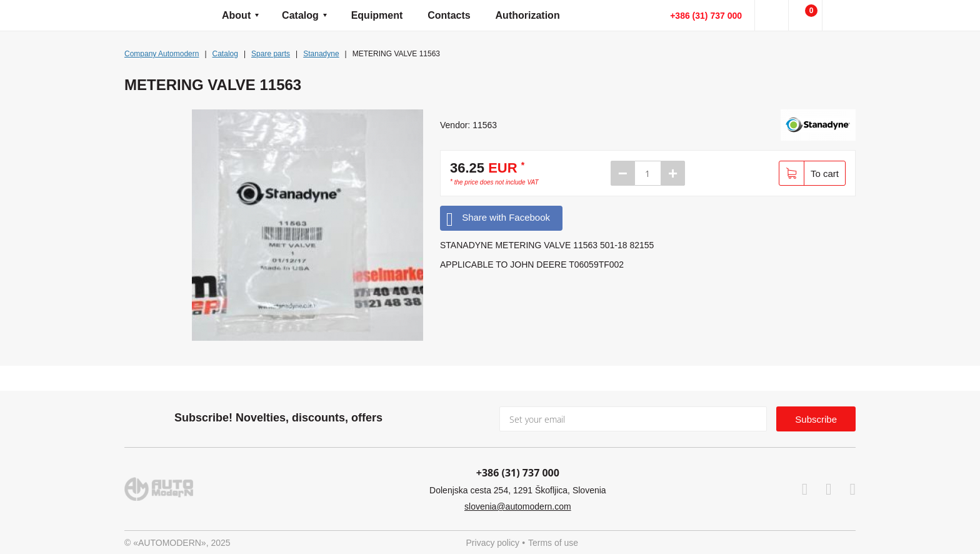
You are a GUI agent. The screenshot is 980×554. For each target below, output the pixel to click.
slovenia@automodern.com (518, 506)
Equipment (377, 15)
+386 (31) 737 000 (706, 16)
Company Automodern (162, 54)
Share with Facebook (498, 218)
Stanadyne (321, 54)
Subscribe (816, 419)
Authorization (528, 15)
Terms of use (553, 543)
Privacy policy (493, 543)
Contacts (449, 15)
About (236, 15)
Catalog (300, 15)
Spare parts (271, 54)
